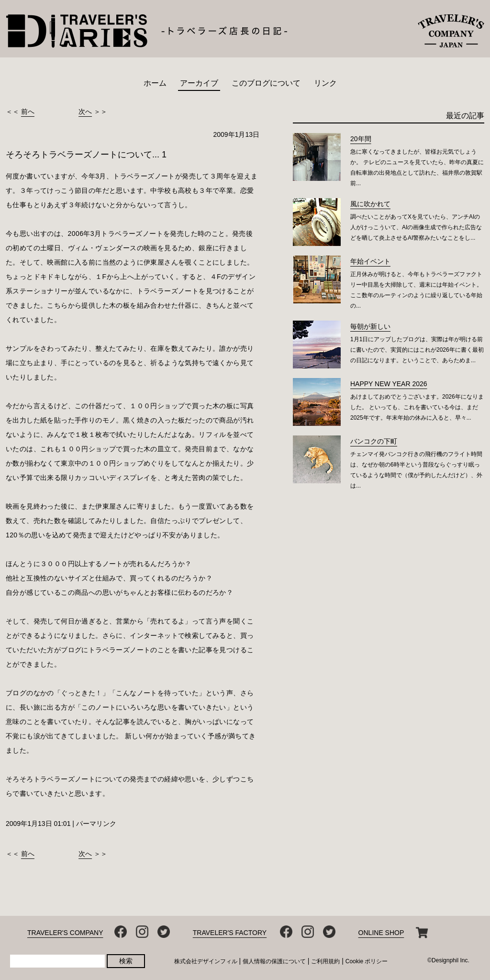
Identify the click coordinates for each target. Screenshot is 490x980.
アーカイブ (199, 83)
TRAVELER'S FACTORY (230, 933)
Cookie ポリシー (367, 961)
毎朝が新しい (370, 326)
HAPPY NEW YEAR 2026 (389, 384)
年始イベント (370, 261)
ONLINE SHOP (381, 933)
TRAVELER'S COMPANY (65, 933)
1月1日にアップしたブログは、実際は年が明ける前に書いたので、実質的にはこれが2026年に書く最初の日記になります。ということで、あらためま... (417, 350)
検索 (126, 961)
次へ (85, 111)
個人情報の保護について (274, 961)
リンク (325, 83)
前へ (28, 111)
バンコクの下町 (374, 441)
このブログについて (266, 83)
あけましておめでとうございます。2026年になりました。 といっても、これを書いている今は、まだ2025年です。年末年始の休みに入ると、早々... (417, 407)
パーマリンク (96, 824)
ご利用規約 (325, 961)
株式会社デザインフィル (206, 961)
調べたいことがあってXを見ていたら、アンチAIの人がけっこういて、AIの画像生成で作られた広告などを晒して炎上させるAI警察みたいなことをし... (416, 227)
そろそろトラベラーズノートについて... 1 (86, 155)
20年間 (361, 139)
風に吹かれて (370, 204)
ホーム (155, 83)
